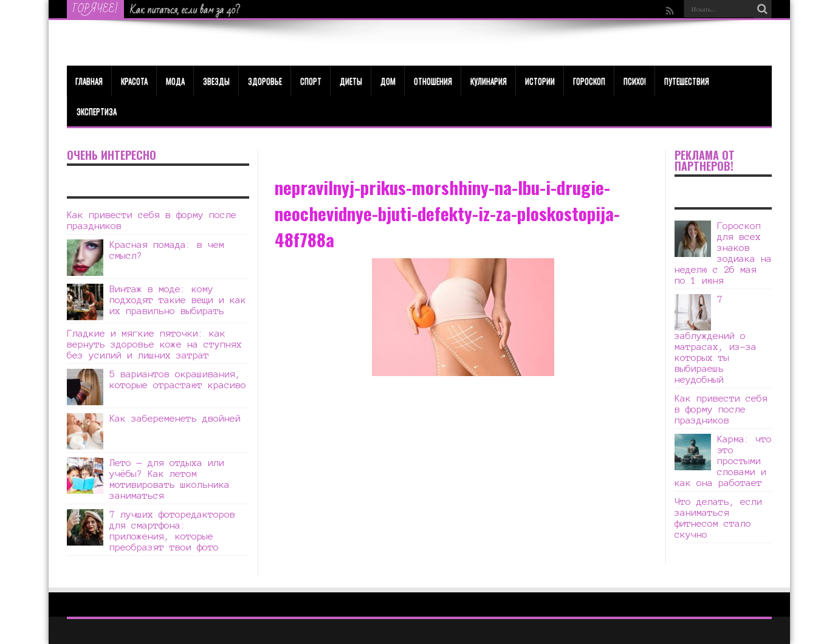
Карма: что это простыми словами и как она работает (723, 461)
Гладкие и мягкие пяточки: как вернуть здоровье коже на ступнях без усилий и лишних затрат (154, 344)
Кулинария (489, 81)
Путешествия (687, 81)
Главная (89, 81)
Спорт (311, 81)
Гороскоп (589, 81)
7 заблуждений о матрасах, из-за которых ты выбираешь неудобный (716, 339)
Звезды (216, 81)
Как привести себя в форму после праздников (721, 409)
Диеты (351, 81)
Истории (540, 81)
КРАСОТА (134, 81)
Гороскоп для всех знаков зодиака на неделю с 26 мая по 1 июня (723, 253)
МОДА (175, 81)
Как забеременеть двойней (175, 418)
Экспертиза (97, 111)
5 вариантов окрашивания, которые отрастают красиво (178, 379)
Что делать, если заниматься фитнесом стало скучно (718, 518)
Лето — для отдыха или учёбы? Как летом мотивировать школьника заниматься (170, 479)
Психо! (635, 81)
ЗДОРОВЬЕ (265, 81)
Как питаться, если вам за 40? (185, 10)
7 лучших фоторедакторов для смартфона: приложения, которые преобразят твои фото (172, 531)
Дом (388, 81)
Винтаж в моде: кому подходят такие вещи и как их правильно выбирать (178, 300)
